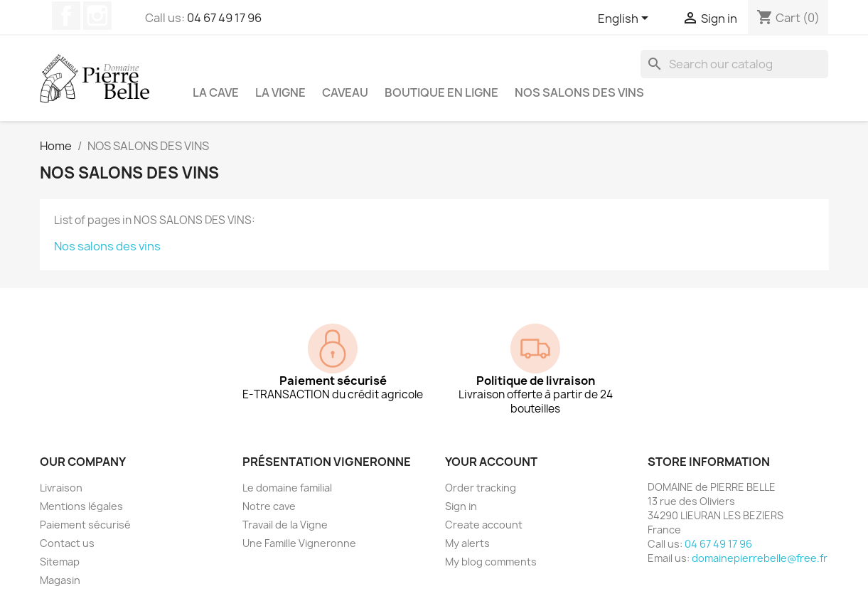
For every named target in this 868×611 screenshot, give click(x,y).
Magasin (60, 580)
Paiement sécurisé (85, 525)
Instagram (97, 16)
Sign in (461, 506)
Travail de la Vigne (285, 525)
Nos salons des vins (107, 246)
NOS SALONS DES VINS (579, 92)
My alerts (467, 543)
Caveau (345, 92)
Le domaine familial (287, 488)
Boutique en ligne (441, 92)
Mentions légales (81, 506)
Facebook (66, 16)
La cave (216, 92)
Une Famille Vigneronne (299, 543)
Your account (491, 462)
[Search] (734, 64)
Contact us (67, 543)
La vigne (280, 92)
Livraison (61, 488)
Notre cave (269, 506)
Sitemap (60, 562)
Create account (484, 525)
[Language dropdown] (626, 19)
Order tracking (481, 488)
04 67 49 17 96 (224, 18)
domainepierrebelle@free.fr (760, 558)
